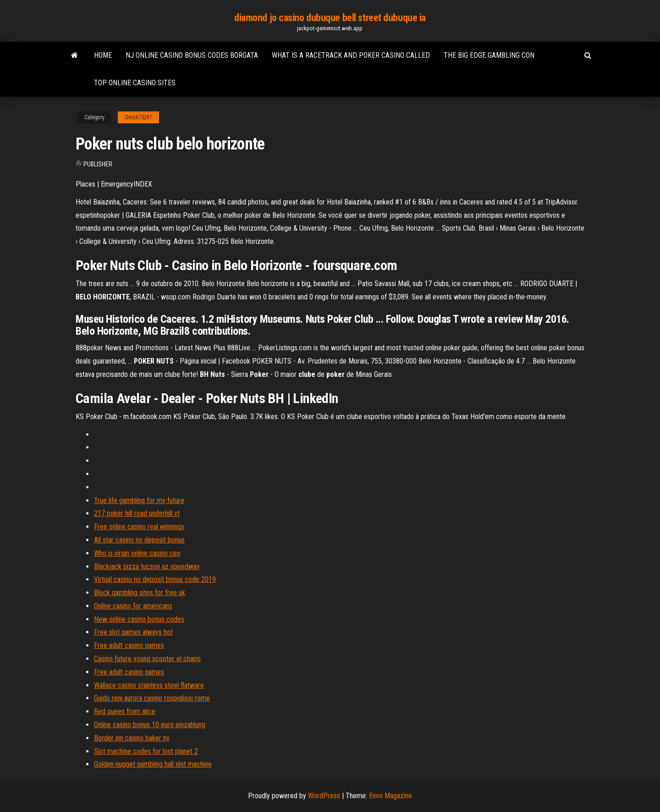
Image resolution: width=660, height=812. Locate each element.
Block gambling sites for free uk (140, 593)
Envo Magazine (390, 796)
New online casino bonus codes (139, 619)
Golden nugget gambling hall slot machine (153, 764)
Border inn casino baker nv (132, 738)
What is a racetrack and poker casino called (351, 55)
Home (103, 55)
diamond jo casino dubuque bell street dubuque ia (330, 18)
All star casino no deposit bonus (139, 540)
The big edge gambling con (489, 55)
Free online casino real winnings (139, 527)
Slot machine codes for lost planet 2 (146, 751)
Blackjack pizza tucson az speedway (147, 566)
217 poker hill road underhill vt (137, 513)
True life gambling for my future (139, 500)
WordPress (324, 796)
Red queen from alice (125, 711)
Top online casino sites (135, 83)
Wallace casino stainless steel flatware (149, 685)
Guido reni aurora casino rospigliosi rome (152, 698)
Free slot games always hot (133, 632)
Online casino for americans (133, 606)
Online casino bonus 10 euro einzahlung (150, 725)
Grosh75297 (138, 117)
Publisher (98, 164)
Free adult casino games (129, 645)
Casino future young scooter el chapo (147, 659)
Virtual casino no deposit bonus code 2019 (155, 579)
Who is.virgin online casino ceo (137, 553)
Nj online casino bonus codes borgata (192, 55)
